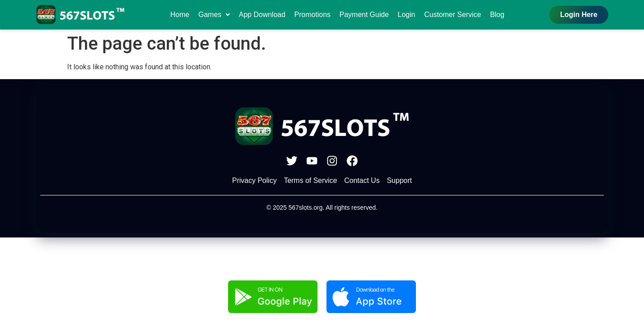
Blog (497, 15)
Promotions (312, 15)
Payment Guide (364, 15)
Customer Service (452, 15)
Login (406, 15)
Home (180, 15)
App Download (262, 15)
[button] (214, 15)
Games (214, 15)
